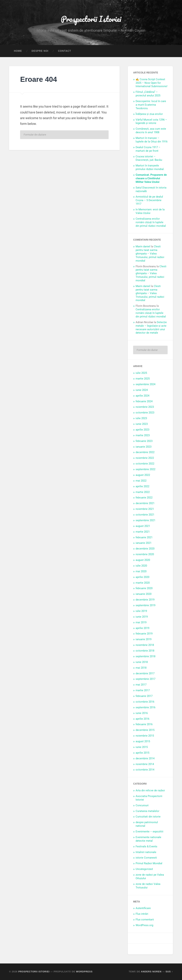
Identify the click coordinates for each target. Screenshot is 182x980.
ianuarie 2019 (144, 639)
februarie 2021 (144, 537)
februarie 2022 (144, 498)
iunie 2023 (142, 424)
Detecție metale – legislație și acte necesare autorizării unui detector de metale (151, 328)
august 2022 (143, 475)
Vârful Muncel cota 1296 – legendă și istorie (151, 121)
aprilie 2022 (142, 486)
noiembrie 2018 (145, 645)
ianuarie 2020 (144, 594)
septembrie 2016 (145, 707)
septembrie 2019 (145, 605)
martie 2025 (143, 379)
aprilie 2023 (142, 430)
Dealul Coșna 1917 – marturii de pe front (148, 149)
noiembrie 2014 (145, 764)
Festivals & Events (146, 846)
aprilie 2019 (142, 628)
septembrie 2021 (145, 520)
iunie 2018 (142, 662)
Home (18, 51)
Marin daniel (143, 246)
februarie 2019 (144, 634)
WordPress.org (144, 925)
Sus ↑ (169, 972)
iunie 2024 (142, 390)
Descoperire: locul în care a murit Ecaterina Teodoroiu (151, 105)
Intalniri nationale (146, 852)
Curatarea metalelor (147, 811)
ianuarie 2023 (144, 447)
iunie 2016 (142, 713)
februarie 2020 (144, 588)
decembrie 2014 (145, 758)
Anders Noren (151, 972)
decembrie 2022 (145, 452)
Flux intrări (142, 914)
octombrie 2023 (145, 413)
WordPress (84, 972)
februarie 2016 (144, 724)
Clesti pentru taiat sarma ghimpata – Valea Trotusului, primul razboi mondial (150, 254)
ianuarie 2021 (144, 543)
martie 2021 (143, 532)
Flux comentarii (145, 920)
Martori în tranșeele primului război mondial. (150, 167)
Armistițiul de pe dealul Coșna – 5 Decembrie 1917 (149, 200)
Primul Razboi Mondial (149, 863)
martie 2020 (143, 583)
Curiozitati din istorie (148, 817)
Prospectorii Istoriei (91, 19)
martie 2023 (143, 435)
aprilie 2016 (142, 719)
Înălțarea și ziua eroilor (149, 114)
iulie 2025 (141, 373)
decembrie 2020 (145, 549)
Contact (64, 51)
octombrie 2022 (145, 464)
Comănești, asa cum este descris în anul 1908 (151, 131)
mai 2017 (141, 685)
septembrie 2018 (145, 656)
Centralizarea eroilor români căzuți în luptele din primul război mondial (151, 222)
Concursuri (142, 805)
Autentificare (143, 908)
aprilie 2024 (142, 396)
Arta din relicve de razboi (150, 790)
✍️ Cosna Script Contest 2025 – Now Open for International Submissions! (152, 83)
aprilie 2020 (142, 577)
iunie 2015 (142, 747)
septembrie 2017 (145, 679)
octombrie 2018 (145, 651)
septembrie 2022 (145, 469)
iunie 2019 (142, 617)
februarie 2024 (144, 401)
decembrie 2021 (145, 503)
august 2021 (143, 526)
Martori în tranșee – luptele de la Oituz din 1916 (152, 140)
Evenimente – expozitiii (149, 832)
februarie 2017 (144, 696)
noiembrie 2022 (145, 458)
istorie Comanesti (146, 858)
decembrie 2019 (145, 600)
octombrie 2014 (145, 770)
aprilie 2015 (142, 753)
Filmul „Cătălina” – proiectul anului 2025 (148, 94)
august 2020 (143, 560)
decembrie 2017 (145, 673)
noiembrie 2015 (145, 736)
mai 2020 (141, 571)
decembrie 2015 (145, 730)
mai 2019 (141, 622)
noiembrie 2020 (145, 554)
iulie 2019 (141, 611)
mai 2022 (141, 481)
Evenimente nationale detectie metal (148, 839)
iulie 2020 (141, 566)
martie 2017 (143, 690)
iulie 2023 (141, 418)
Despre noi (40, 51)
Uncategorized (144, 869)
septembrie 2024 (145, 384)
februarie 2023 (144, 441)
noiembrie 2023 (145, 407)
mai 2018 (141, 668)
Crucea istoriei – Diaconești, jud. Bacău (149, 158)
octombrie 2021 (145, 515)
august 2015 (143, 741)
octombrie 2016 (145, 702)
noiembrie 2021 (145, 509)
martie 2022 (143, 492)
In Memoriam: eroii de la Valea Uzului (150, 211)
